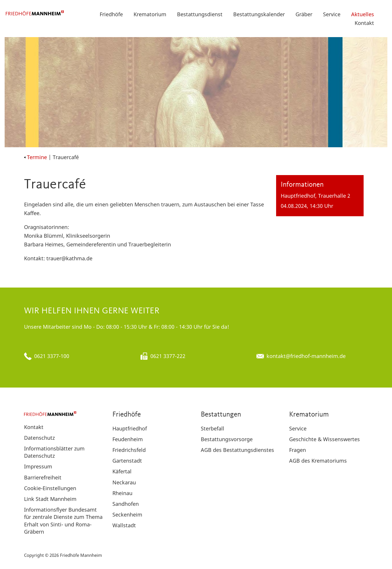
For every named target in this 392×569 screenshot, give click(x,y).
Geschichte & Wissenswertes (324, 439)
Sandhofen (126, 504)
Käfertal (122, 471)
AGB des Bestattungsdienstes (237, 450)
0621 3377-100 (52, 356)
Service (332, 14)
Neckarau (124, 482)
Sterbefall (213, 428)
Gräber (304, 14)
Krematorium (150, 14)
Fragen (298, 450)
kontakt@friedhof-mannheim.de (306, 356)
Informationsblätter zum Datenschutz (54, 452)
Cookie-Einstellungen (50, 488)
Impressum (38, 466)
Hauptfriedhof (130, 428)
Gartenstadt (127, 461)
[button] (384, 14)
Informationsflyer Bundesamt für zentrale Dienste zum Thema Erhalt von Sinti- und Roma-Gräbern (63, 521)
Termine (35, 157)
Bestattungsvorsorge (227, 439)
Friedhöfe (111, 14)
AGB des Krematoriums (318, 461)
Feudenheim (128, 439)
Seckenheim (127, 515)
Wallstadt (124, 525)
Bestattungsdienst (200, 14)
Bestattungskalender (259, 14)
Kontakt (364, 23)
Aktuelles (363, 14)
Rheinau (122, 493)
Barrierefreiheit (43, 477)
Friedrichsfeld (129, 450)
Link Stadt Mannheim (50, 499)
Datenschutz (39, 438)
